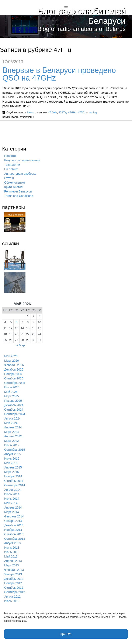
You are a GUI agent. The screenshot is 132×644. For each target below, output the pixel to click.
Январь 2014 (13, 521)
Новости (10, 156)
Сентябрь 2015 (15, 450)
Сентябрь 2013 (15, 539)
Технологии (12, 165)
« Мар (20, 345)
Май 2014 (11, 503)
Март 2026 (12, 361)
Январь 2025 (13, 401)
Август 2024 (12, 418)
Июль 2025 (12, 387)
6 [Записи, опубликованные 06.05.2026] (17, 322)
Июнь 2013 (12, 552)
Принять (66, 634)
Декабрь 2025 (14, 369)
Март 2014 (12, 512)
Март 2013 (12, 565)
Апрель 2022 (13, 436)
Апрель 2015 (13, 467)
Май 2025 (11, 392)
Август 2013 (12, 543)
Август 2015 (12, 454)
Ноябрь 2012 (13, 583)
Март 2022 (12, 441)
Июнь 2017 (12, 445)
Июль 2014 (12, 494)
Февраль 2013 (14, 570)
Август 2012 (12, 597)
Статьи (9, 178)
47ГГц (82, 113)
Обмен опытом (15, 183)
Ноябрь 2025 (13, 374)
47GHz (72, 113)
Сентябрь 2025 (15, 383)
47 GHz (53, 113)
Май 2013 (11, 556)
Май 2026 (11, 356)
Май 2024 (11, 423)
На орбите (11, 169)
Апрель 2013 (13, 561)
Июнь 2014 (12, 499)
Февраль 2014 (14, 516)
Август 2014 (12, 490)
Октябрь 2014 (14, 481)
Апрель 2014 (13, 507)
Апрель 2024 (13, 427)
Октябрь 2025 (14, 378)
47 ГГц (63, 113)
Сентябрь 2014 (15, 485)
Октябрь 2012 (14, 588)
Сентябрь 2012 (15, 592)
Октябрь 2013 (14, 534)
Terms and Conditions (19, 196)
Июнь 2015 (12, 459)
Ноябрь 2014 (13, 476)
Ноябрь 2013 (13, 530)
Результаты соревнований (22, 160)
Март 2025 (12, 396)
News (31, 113)
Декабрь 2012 (14, 579)
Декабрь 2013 (14, 525)
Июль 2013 (12, 548)
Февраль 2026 (14, 365)
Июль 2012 (12, 601)
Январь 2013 (13, 574)
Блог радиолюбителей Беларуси (79, 16)
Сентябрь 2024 (15, 414)
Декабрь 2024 (14, 405)
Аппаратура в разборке (20, 174)
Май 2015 (11, 463)
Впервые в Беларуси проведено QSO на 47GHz (59, 74)
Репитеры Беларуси (18, 191)
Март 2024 (12, 432)
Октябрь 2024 (14, 410)
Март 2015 (12, 472)
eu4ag (93, 113)
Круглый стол (13, 187)
